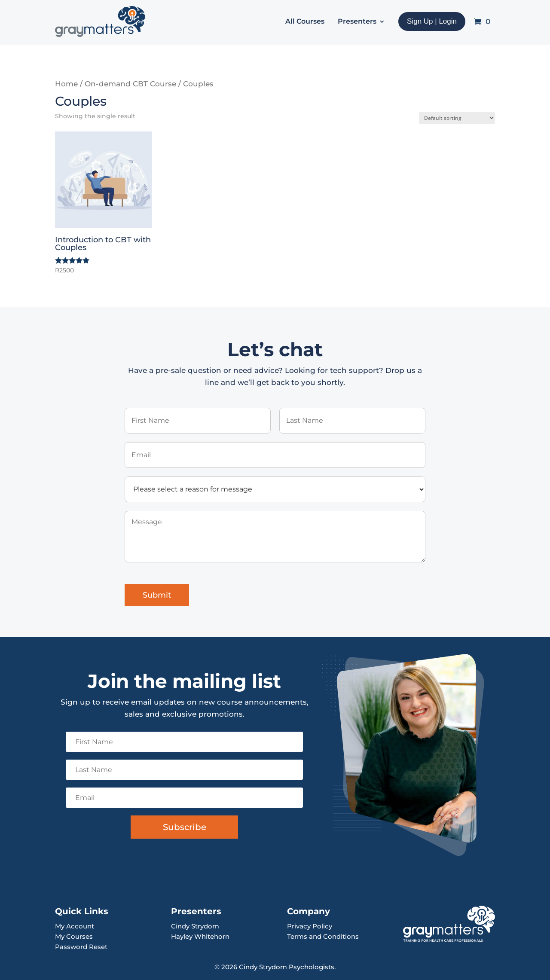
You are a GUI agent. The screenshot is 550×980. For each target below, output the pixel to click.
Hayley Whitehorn (200, 936)
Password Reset (81, 947)
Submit (157, 595)
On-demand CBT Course (130, 84)
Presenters (357, 21)
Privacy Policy (310, 926)
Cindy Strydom (195, 926)
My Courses (74, 936)
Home (66, 84)
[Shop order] (457, 118)
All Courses (305, 21)
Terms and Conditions (323, 936)
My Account (75, 926)
